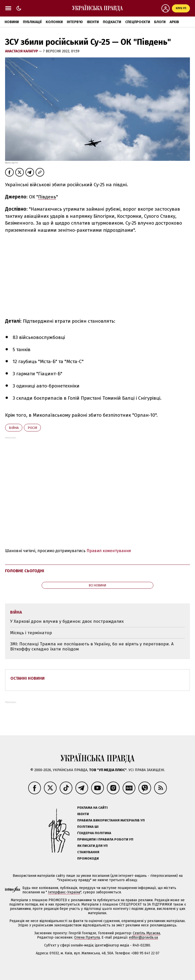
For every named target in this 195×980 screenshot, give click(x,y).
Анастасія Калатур (22, 51)
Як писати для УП (92, 846)
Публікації (32, 22)
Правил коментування (109, 551)
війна (14, 428)
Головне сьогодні (25, 571)
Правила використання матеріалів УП (111, 820)
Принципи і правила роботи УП (105, 839)
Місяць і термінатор (31, 633)
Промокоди (88, 858)
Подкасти (112, 22)
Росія (32, 428)
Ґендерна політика (94, 833)
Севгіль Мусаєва (146, 933)
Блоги (160, 22)
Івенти (93, 22)
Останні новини (28, 678)
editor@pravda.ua (143, 937)
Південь (47, 197)
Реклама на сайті (92, 808)
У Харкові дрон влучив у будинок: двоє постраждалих (67, 621)
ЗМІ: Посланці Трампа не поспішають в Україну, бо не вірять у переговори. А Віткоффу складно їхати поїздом (92, 647)
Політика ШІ (88, 827)
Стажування (88, 852)
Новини (12, 22)
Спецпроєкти (138, 22)
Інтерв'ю (75, 22)
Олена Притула (87, 937)
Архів (174, 22)
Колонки (54, 22)
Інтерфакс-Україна (64, 892)
